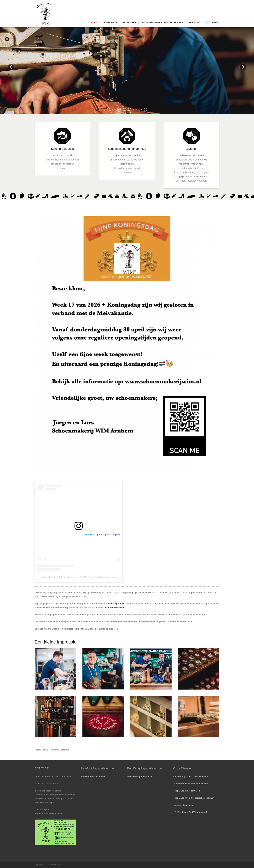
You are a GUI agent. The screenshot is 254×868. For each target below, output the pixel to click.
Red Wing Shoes (116, 604)
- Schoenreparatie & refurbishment (190, 776)
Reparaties (110, 22)
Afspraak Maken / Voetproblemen (163, 22)
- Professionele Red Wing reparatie (191, 812)
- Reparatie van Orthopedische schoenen (194, 798)
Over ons (195, 22)
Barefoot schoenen (114, 607)
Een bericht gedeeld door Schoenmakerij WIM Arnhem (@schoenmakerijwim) (79, 577)
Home (94, 22)
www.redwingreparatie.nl (139, 776)
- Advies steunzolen (183, 805)
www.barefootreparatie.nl (93, 776)
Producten (129, 22)
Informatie (213, 22)
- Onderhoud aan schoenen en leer (190, 784)
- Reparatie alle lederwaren (187, 791)
